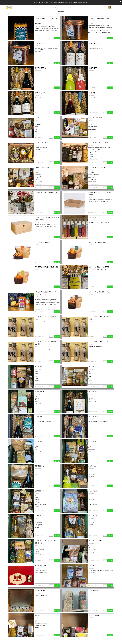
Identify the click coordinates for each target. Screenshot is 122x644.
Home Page (45, 7)
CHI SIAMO (65, 7)
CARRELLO (84, 7)
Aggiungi (57, 38)
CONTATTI (75, 7)
